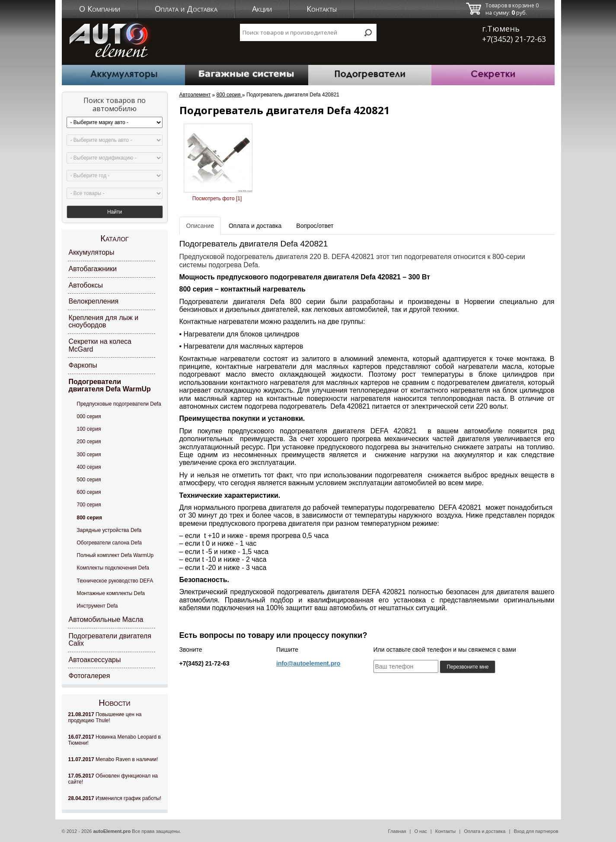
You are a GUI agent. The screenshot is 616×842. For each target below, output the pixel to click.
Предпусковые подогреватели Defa (119, 403)
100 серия (89, 429)
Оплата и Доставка (186, 9)
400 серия (89, 466)
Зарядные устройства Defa (109, 529)
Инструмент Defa (97, 605)
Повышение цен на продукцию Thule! (105, 717)
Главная (397, 831)
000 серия (89, 416)
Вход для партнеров (536, 831)
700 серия (89, 504)
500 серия (89, 479)
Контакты (322, 9)
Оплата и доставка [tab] (255, 225)
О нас (420, 831)
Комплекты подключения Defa (113, 567)
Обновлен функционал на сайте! (113, 778)
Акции (262, 9)
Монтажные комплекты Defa (111, 592)
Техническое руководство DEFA (115, 580)
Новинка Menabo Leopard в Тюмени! (115, 740)
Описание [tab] (200, 225)
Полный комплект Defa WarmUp (115, 555)
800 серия (89, 517)
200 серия (89, 441)
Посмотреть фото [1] (217, 198)
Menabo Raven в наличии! (113, 759)
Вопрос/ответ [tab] (315, 225)
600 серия (89, 492)
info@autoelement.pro (308, 663)
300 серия (89, 454)
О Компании (100, 9)
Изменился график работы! (115, 798)
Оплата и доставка (485, 831)
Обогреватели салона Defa (109, 542)
